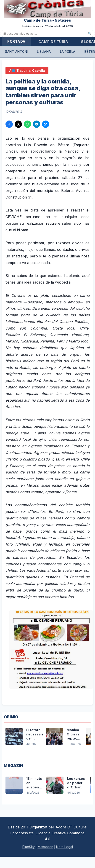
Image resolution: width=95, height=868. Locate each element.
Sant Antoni (16, 52)
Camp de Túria (53, 42)
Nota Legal (65, 847)
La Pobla (68, 52)
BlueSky (29, 847)
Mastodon (45, 847)
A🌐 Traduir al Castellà (27, 70)
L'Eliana (44, 52)
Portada (16, 42)
